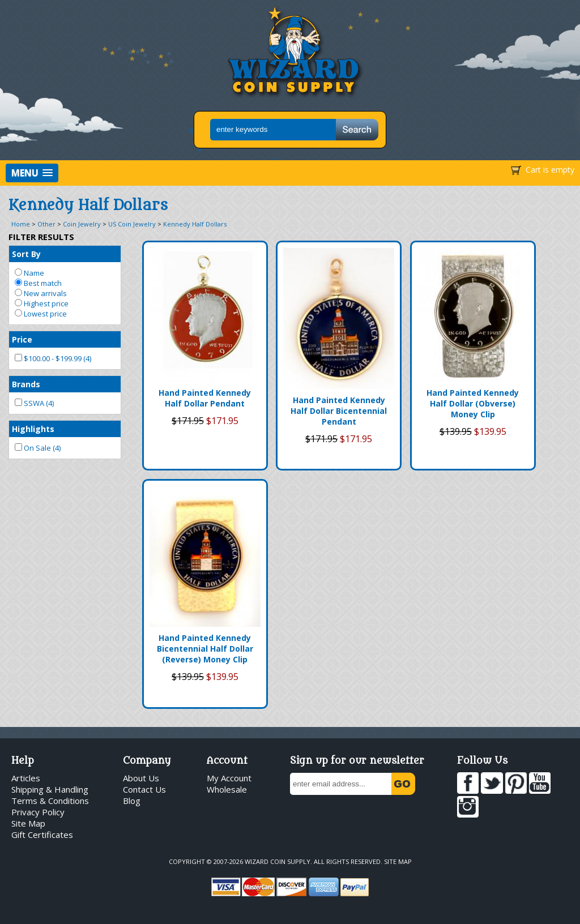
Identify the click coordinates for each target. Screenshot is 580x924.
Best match (38, 283)
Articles (26, 778)
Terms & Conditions (50, 801)
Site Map (28, 823)
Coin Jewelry (82, 224)
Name (29, 273)
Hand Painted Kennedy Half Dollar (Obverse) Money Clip (473, 403)
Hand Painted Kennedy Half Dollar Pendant (205, 398)
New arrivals (41, 293)
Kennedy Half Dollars (195, 224)
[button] (32, 173)
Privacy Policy (38, 812)
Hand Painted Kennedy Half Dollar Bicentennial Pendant (339, 411)
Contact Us (144, 789)
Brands (26, 384)
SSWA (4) (34, 403)
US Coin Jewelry (132, 224)
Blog (132, 801)
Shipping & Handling (50, 789)
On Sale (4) (38, 448)
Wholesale (227, 789)
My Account (229, 778)
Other (46, 224)
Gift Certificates (42, 835)
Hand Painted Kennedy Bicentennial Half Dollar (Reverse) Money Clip (205, 649)
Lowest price (41, 314)
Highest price (42, 303)
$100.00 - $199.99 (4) (53, 358)
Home (21, 224)
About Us (141, 778)
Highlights (33, 429)
